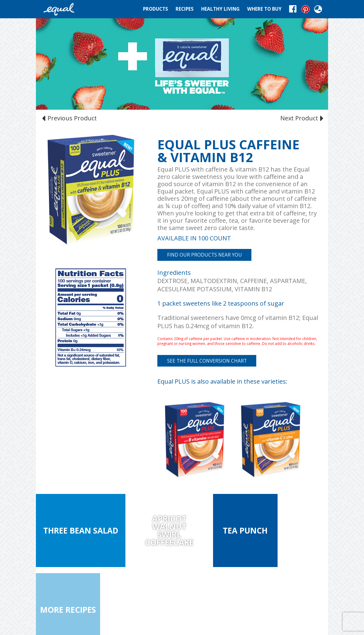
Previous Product (70, 118)
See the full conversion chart (207, 361)
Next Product (301, 118)
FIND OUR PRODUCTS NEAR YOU (205, 255)
